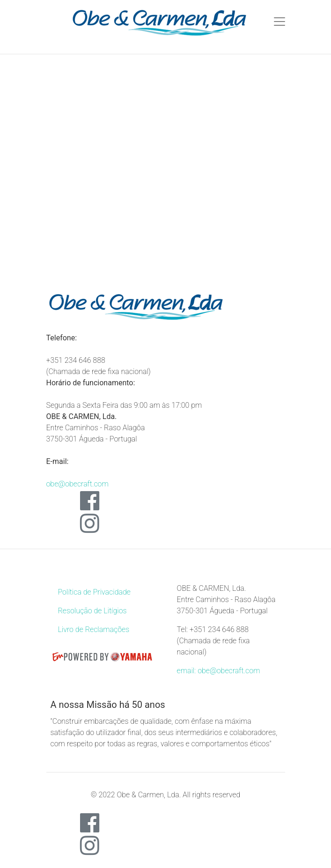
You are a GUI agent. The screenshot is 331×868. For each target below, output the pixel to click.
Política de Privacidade (94, 592)
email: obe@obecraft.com (219, 671)
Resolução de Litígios (92, 611)
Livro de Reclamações (94, 629)
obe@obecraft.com (77, 484)
